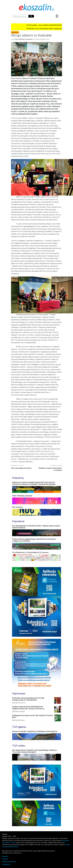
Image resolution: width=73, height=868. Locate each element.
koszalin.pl (6, 864)
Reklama (5, 856)
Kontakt (5, 859)
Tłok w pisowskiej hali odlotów (21, 468)
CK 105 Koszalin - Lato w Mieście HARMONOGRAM (46, 25)
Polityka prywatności (9, 862)
